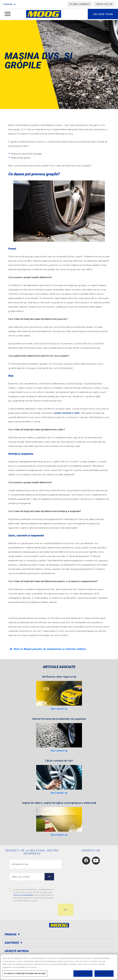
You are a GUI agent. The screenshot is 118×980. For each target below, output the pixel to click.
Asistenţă (14, 943)
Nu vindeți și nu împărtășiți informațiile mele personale (25, 973)
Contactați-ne (104, 4)
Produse (13, 934)
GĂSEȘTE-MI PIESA (17, 951)
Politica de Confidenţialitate (23, 895)
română (8, 4)
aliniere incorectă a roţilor (67, 413)
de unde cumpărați (80, 4)
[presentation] (33, 910)
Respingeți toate (104, 973)
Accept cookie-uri (83, 973)
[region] (59, 967)
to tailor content (34, 886)
